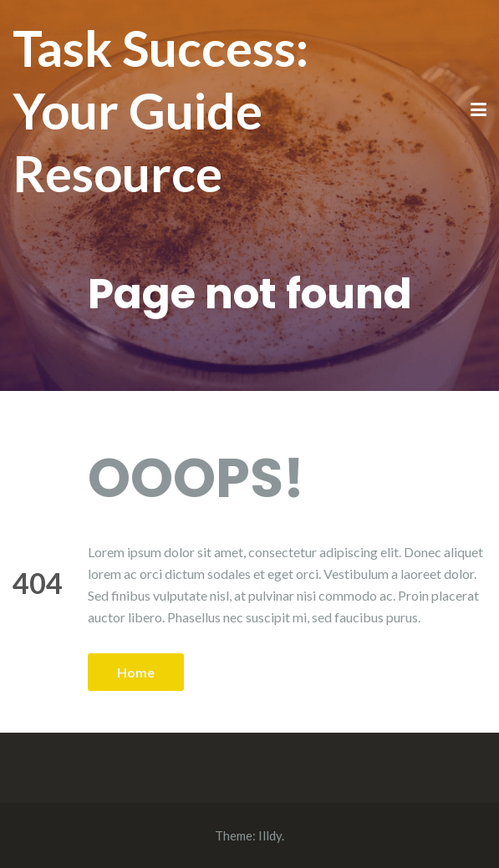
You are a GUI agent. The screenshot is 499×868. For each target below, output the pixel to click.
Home (136, 672)
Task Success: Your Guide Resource (160, 110)
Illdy (270, 835)
